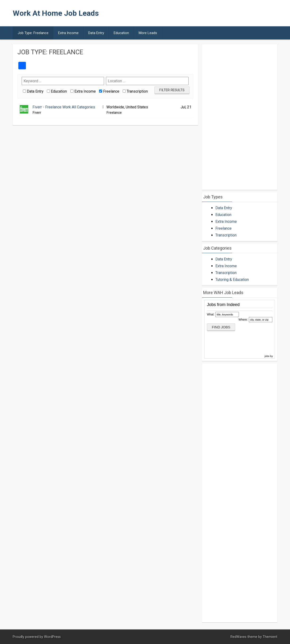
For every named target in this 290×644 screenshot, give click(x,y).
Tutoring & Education (232, 280)
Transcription (137, 91)
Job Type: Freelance (33, 33)
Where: (243, 320)
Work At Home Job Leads (56, 13)
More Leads (148, 33)
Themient (270, 637)
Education (121, 33)
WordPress (52, 637)
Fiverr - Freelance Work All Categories (64, 107)
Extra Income (68, 33)
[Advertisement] (190, 13)
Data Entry (96, 33)
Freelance (111, 91)
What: (211, 314)
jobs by (269, 356)
